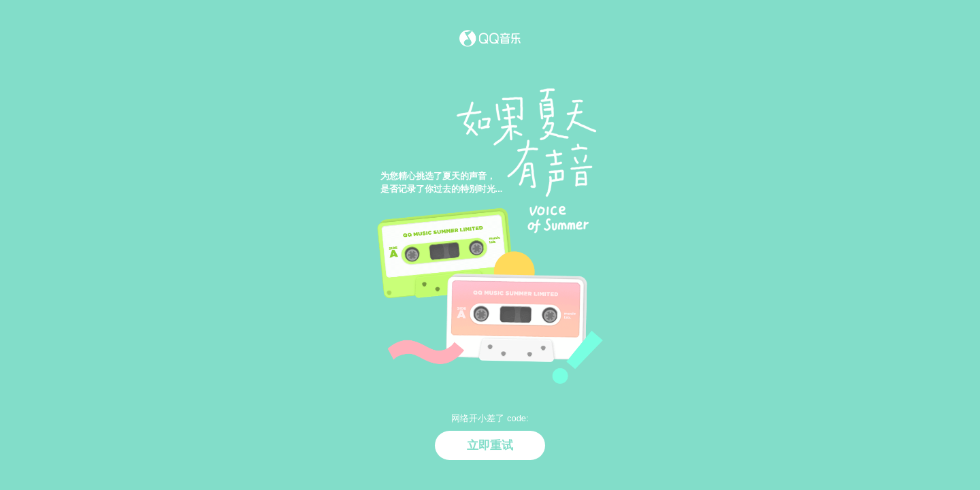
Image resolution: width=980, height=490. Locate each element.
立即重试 (490, 445)
